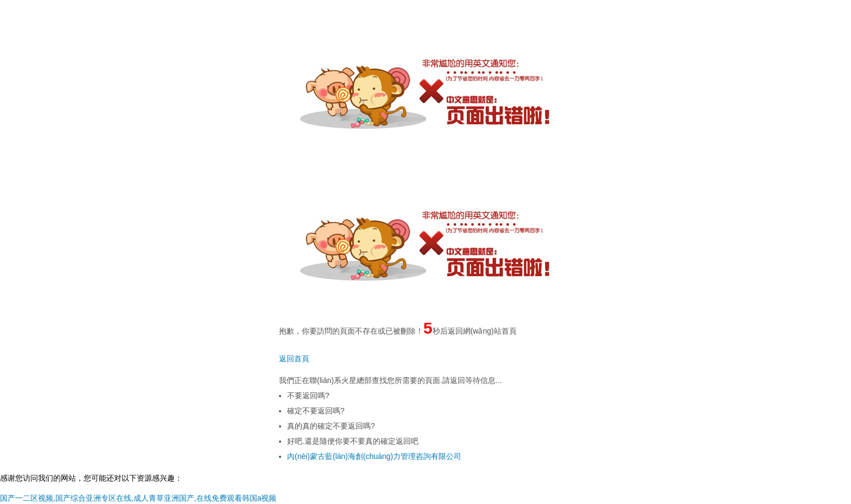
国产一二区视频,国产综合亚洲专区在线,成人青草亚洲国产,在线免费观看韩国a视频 (138, 498)
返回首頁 (294, 359)
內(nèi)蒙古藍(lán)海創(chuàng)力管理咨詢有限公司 (374, 456)
